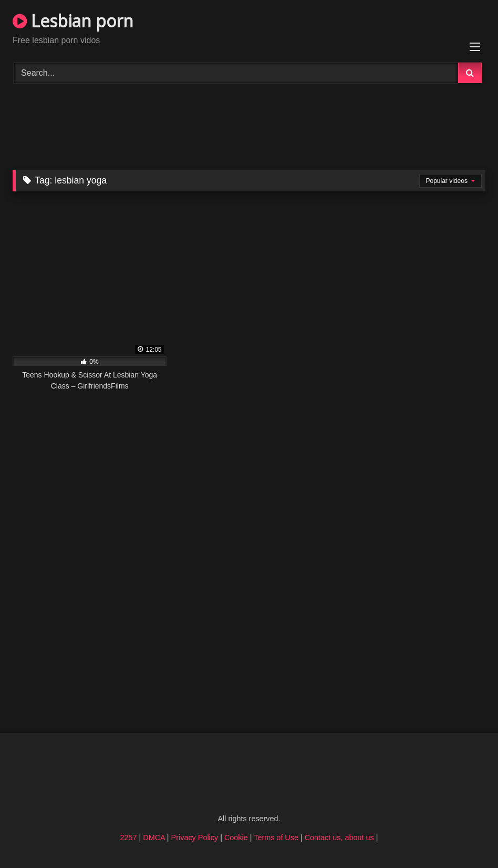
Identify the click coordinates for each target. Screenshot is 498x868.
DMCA (154, 838)
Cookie (236, 838)
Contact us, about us (339, 838)
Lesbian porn (73, 21)
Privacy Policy (195, 838)
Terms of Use (276, 838)
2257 (129, 838)
